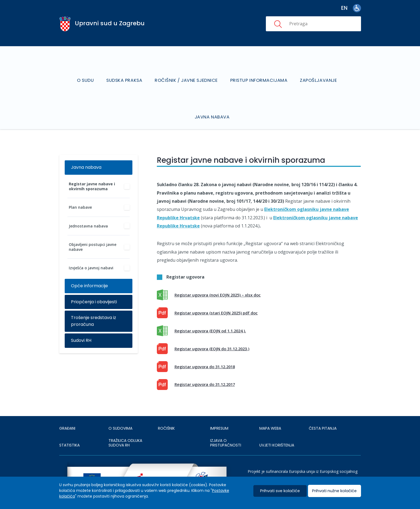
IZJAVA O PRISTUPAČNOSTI (226, 429)
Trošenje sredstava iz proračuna (94, 307)
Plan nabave (80, 193)
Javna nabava (213, 103)
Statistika (69, 431)
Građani (67, 414)
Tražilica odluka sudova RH (125, 429)
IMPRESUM (219, 414)
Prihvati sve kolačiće (280, 491)
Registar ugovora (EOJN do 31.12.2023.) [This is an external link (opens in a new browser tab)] (212, 335)
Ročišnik (166, 414)
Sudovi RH (81, 326)
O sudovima (120, 414)
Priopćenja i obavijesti (94, 287)
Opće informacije (89, 271)
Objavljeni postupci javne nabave (93, 233)
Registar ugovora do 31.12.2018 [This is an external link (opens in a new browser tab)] (205, 352)
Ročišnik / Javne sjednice (187, 73)
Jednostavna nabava (88, 212)
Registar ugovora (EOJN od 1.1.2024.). (210, 317)
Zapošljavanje (318, 73)
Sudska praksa (125, 73)
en (344, 8)
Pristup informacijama (259, 73)
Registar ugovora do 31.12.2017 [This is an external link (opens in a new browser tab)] (205, 370)
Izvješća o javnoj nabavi (91, 254)
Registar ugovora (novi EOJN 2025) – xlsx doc (218, 281)
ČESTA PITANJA (323, 414)
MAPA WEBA (270, 414)
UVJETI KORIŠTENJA (277, 431)
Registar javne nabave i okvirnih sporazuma (92, 172)
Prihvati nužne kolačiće (335, 491)
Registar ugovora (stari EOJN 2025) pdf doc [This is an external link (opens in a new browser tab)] (216, 299)
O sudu (87, 73)
